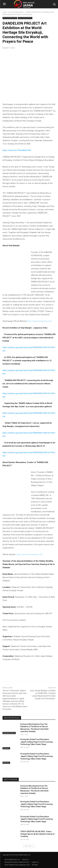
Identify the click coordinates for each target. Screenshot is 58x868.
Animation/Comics (9, 733)
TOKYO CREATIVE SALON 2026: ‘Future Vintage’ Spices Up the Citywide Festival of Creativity (37, 834)
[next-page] (8, 768)
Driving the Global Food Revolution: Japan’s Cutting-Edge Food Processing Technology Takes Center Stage (37, 742)
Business (6, 748)
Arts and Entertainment (16, 12)
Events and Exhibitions (25, 18)
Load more (29, 846)
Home (4, 12)
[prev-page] (4, 768)
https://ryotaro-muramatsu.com (30, 554)
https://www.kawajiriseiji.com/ (39, 321)
